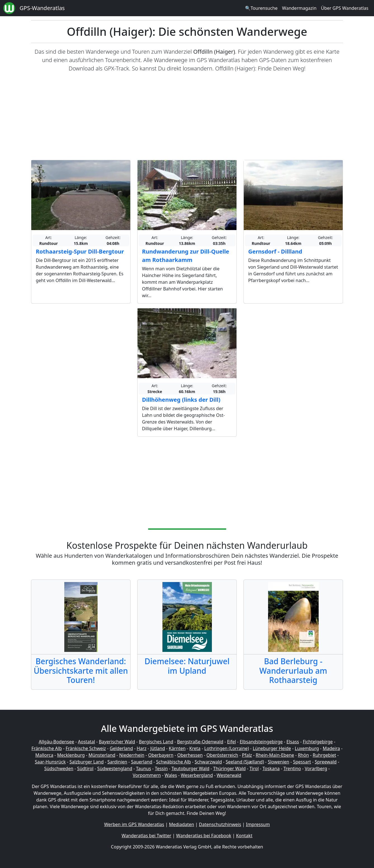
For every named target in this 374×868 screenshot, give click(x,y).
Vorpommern (147, 775)
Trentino (292, 768)
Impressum (258, 824)
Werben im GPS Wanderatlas (134, 824)
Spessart (302, 762)
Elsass (293, 742)
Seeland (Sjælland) (245, 762)
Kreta (195, 748)
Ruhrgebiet (325, 755)
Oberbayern (161, 755)
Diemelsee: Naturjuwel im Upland (187, 666)
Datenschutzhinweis (220, 824)
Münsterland (102, 755)
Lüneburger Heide (272, 748)
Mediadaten (181, 824)
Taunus (143, 768)
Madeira (331, 748)
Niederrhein (132, 755)
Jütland (158, 748)
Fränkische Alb (47, 748)
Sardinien (117, 762)
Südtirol (85, 768)
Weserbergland (197, 775)
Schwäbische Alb (173, 762)
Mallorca (44, 755)
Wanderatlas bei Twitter (146, 836)
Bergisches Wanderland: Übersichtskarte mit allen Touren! (81, 670)
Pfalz (247, 755)
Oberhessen (190, 755)
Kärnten (177, 748)
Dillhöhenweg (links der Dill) (181, 400)
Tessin (161, 768)
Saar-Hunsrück (50, 762)
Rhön (303, 755)
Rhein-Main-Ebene (275, 755)
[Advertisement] (187, 116)
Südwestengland (115, 768)
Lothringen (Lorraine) (227, 748)
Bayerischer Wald (117, 742)
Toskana (271, 768)
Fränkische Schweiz (86, 748)
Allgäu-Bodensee (56, 742)
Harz (142, 748)
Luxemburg (307, 748)
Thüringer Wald (229, 768)
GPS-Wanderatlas (42, 8)
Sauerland (142, 762)
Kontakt (244, 836)
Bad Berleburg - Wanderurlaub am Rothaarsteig (293, 670)
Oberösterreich (222, 755)
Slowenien (279, 762)
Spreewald (326, 762)
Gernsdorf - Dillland (275, 251)
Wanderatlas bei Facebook (204, 836)
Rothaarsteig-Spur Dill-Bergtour (80, 251)
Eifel (231, 742)
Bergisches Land (156, 742)
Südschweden (59, 768)
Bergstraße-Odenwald (200, 742)
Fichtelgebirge (318, 742)
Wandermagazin (299, 8)
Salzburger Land (86, 762)
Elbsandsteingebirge (261, 742)
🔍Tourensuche (261, 8)
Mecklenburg (71, 755)
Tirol (254, 768)
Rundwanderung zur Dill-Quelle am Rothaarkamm (186, 256)
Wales (171, 775)
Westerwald (229, 775)
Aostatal (87, 742)
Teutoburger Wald (190, 768)
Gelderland (121, 748)
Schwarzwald (208, 762)
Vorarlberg (316, 768)
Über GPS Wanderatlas (345, 8)
